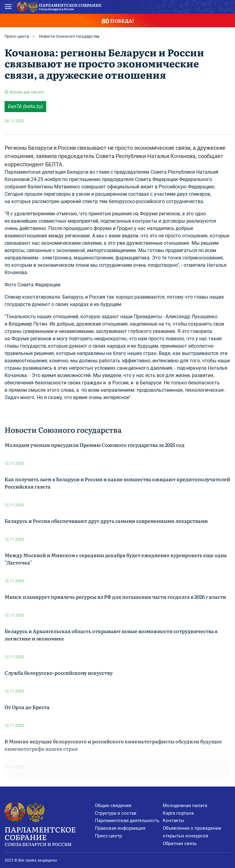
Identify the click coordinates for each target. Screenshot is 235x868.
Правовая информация (120, 828)
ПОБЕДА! (118, 21)
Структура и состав (116, 813)
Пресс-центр (17, 36)
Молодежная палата (185, 806)
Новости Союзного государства (69, 36)
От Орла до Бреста (27, 707)
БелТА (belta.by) (25, 106)
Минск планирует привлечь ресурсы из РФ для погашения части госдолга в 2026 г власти (115, 597)
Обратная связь (180, 843)
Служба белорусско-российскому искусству (59, 673)
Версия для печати (27, 92)
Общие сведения (113, 806)
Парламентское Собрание (50, 836)
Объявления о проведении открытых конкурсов (192, 832)
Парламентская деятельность (127, 821)
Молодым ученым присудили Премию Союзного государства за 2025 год (95, 445)
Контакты (173, 821)
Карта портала (178, 813)
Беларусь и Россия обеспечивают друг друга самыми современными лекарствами (106, 521)
